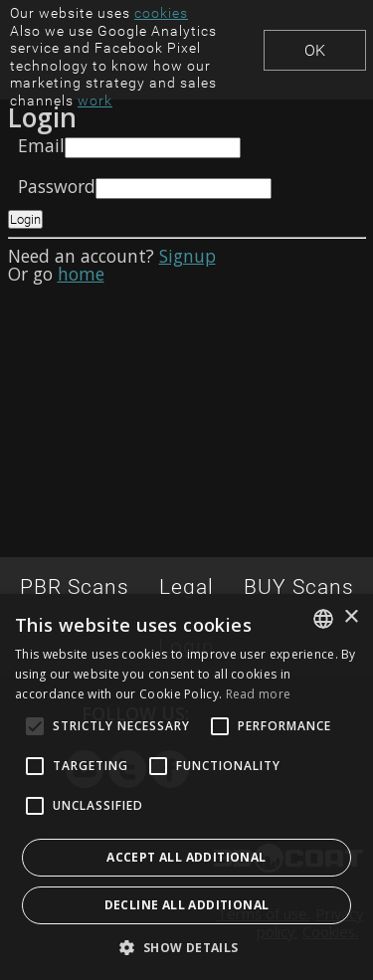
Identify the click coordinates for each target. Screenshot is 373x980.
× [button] (351, 617)
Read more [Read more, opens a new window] (259, 694)
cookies (161, 13)
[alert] (186, 787)
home (81, 274)
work (95, 100)
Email (41, 145)
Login (25, 219)
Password (57, 186)
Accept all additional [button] (186, 857)
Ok (315, 50)
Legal (186, 587)
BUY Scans (299, 587)
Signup (187, 256)
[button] (186, 947)
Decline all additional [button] (187, 905)
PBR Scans (75, 587)
